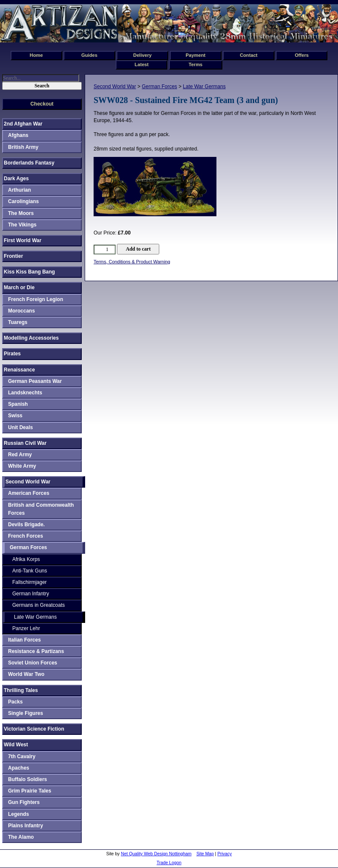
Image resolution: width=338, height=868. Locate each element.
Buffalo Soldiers (28, 779)
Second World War (115, 87)
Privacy (224, 854)
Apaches (19, 768)
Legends (18, 814)
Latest (142, 64)
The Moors (21, 213)
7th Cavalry (22, 756)
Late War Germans (204, 87)
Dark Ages (16, 179)
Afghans (18, 135)
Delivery (143, 55)
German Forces (159, 87)
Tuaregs (18, 322)
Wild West (16, 745)
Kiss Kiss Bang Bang (29, 272)
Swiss (15, 416)
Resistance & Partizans (36, 651)
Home (36, 55)
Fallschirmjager (29, 582)
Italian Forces (24, 640)
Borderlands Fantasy (29, 163)
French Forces (26, 536)
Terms (195, 64)
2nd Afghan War (23, 124)
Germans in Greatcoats (39, 605)
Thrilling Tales (21, 690)
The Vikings (22, 225)
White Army (22, 466)
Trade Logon (169, 863)
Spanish (18, 404)
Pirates (12, 354)
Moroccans (21, 311)
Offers (302, 55)
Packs (15, 702)
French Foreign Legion (36, 299)
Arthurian (19, 190)
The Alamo (21, 837)
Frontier (13, 256)
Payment (195, 55)
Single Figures (26, 713)
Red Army (20, 455)
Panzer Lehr (26, 628)
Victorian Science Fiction (34, 729)
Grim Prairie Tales (30, 791)
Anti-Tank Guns (30, 571)
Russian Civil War (25, 443)
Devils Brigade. (26, 525)
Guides (89, 55)
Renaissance (19, 370)
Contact (249, 55)
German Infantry (31, 594)
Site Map (205, 854)
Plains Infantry (26, 826)
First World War (23, 240)
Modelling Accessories (31, 338)
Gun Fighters (24, 802)
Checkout (42, 104)
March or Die (19, 287)
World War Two (26, 674)
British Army (23, 147)
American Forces (29, 493)
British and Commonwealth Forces (41, 509)
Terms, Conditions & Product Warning (132, 262)
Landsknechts (25, 393)
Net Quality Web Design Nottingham (156, 854)
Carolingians (24, 201)
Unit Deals (21, 427)
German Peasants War (35, 381)
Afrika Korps (26, 559)
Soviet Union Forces (33, 663)
